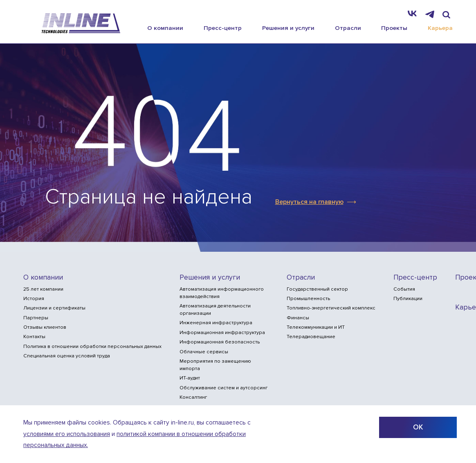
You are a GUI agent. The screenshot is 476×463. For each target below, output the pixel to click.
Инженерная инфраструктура (216, 323)
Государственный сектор (317, 289)
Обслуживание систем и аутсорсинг (223, 388)
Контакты (34, 337)
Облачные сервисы (204, 352)
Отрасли (348, 28)
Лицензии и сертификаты (54, 308)
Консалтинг (193, 397)
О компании (165, 28)
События (404, 289)
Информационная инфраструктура (222, 333)
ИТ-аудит (190, 378)
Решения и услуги (288, 28)
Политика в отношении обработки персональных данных (92, 347)
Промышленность (308, 299)
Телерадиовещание (311, 337)
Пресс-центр (223, 28)
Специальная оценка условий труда (67, 356)
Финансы (298, 318)
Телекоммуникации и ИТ (316, 327)
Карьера (440, 28)
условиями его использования (67, 434)
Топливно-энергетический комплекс (331, 308)
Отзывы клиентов (45, 327)
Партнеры (36, 318)
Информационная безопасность (220, 342)
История (34, 299)
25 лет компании (43, 289)
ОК (418, 427)
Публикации (408, 299)
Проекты (394, 28)
